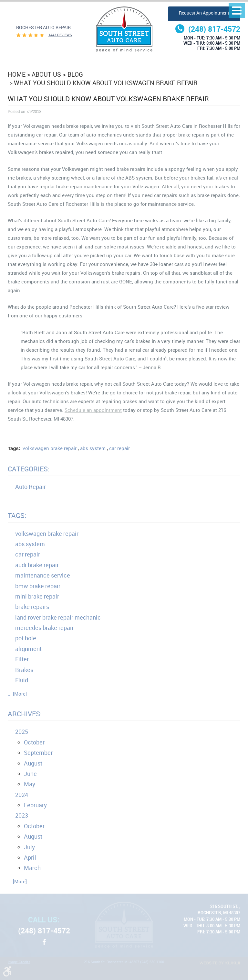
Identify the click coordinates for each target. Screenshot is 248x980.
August (33, 763)
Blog (75, 74)
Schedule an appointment (93, 410)
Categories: (29, 469)
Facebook (44, 945)
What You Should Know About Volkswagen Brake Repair (106, 83)
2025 (22, 732)
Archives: (25, 714)
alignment (28, 649)
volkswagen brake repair (50, 448)
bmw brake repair (38, 586)
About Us (46, 74)
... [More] (17, 694)
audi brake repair (37, 565)
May (30, 784)
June (30, 774)
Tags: (17, 515)
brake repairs (32, 607)
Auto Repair (31, 487)
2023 (22, 815)
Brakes (24, 670)
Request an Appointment (204, 13)
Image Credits (19, 962)
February (35, 805)
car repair (119, 448)
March (32, 868)
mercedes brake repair (44, 628)
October (34, 742)
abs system (93, 448)
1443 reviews (60, 35)
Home (17, 74)
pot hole (26, 638)
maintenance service (43, 575)
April (30, 857)
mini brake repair (37, 596)
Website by (220, 963)
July (29, 847)
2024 (22, 795)
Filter (22, 659)
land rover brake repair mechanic (58, 617)
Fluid (22, 680)
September (38, 753)
